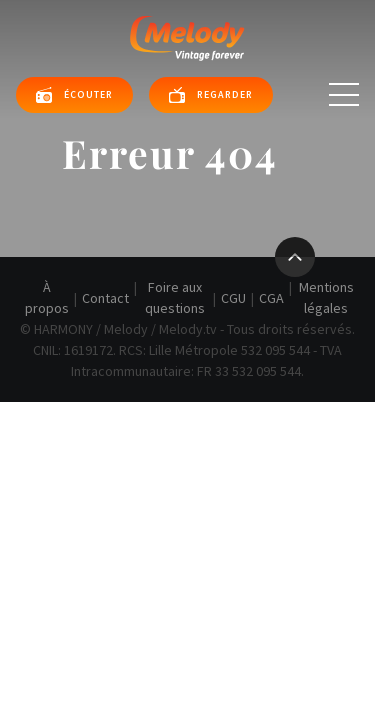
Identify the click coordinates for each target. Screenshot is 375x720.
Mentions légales (326, 297)
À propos (47, 297)
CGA (271, 298)
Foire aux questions (175, 297)
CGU (233, 298)
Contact (105, 298)
